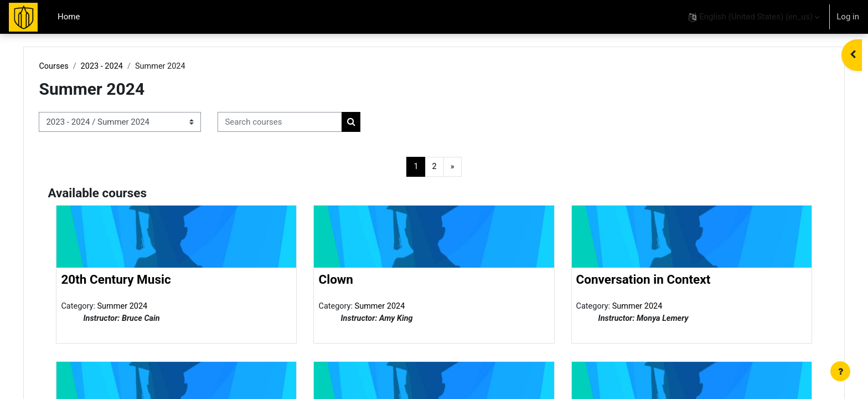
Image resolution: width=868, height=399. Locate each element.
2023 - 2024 (127, 66)
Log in (848, 17)
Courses (78, 66)
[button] (754, 17)
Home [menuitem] (69, 17)
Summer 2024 (148, 307)
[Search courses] (304, 123)
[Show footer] (840, 371)
